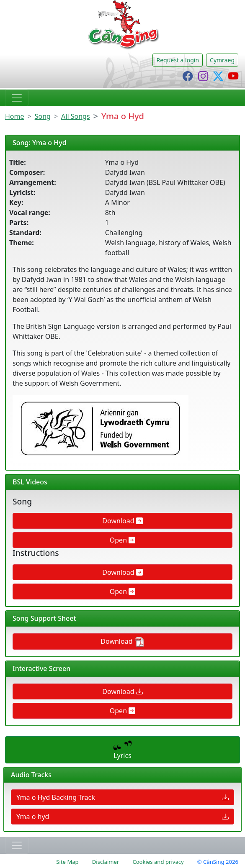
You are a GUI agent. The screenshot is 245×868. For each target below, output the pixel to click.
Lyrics (123, 750)
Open (122, 540)
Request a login (178, 60)
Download (122, 521)
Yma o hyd (122, 817)
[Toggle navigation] (17, 98)
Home (15, 116)
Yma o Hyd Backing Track (122, 797)
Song (43, 116)
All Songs (76, 116)
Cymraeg (222, 60)
